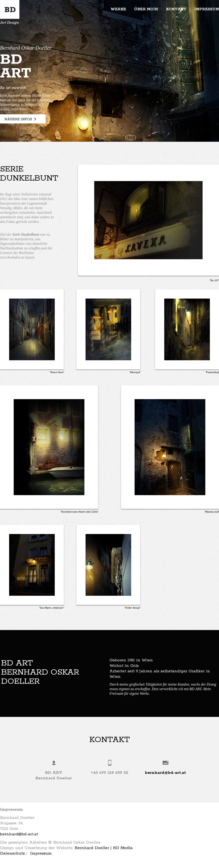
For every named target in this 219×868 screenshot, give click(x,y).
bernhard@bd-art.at (165, 773)
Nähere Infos (18, 119)
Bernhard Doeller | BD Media (104, 848)
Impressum (207, 9)
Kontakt (176, 9)
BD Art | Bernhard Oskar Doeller (10, 12)
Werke (118, 9)
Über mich (146, 9)
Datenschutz (12, 853)
